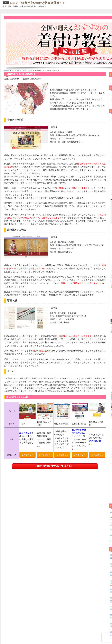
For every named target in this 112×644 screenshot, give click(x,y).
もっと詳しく (28, 455)
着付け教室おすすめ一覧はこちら (55, 466)
